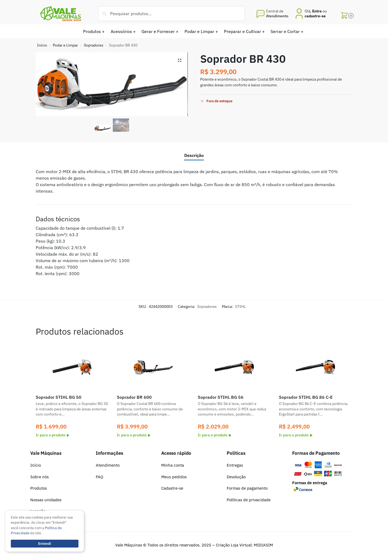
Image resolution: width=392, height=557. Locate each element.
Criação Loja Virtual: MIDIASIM (244, 545)
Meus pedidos (174, 477)
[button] (346, 14)
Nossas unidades (46, 500)
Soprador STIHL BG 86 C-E (306, 397)
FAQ (100, 477)
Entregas (235, 465)
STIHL (240, 306)
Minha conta (173, 465)
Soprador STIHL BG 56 (221, 397)
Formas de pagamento (247, 488)
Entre (317, 11)
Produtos (39, 488)
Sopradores (94, 45)
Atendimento (108, 465)
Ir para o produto (52, 435)
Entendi (45, 544)
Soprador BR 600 (134, 397)
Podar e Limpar (65, 45)
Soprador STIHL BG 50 (59, 397)
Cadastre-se (172, 488)
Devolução (236, 477)
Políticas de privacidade (249, 500)
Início (42, 45)
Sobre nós (39, 477)
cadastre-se (315, 16)
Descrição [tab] (194, 155)
